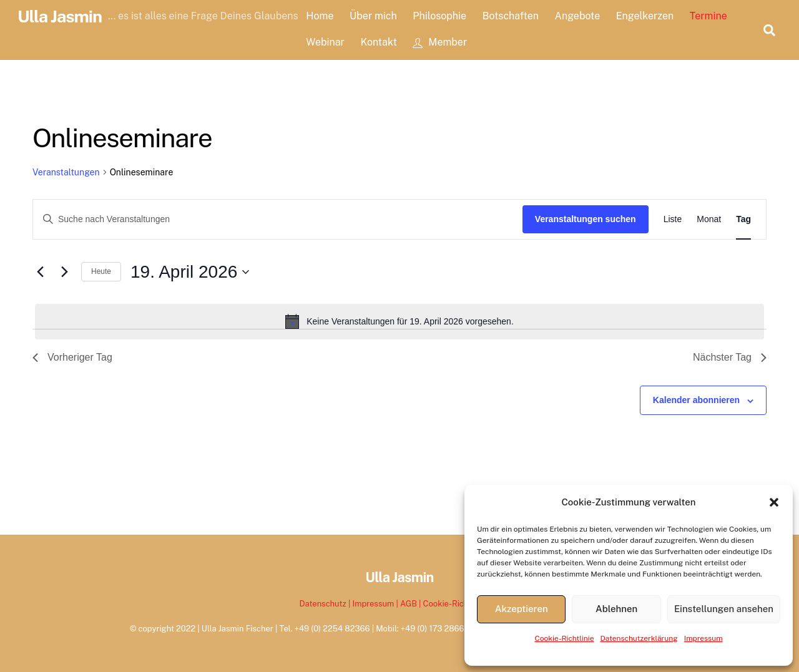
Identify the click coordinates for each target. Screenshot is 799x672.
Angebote (578, 16)
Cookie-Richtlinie (564, 638)
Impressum (703, 638)
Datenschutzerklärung (639, 638)
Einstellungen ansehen (724, 609)
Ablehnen (616, 609)
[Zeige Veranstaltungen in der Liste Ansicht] (673, 219)
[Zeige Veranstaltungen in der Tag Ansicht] (743, 219)
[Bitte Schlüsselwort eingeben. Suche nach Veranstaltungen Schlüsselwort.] (278, 219)
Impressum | (376, 604)
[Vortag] (40, 272)
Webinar (325, 42)
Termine (708, 16)
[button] (774, 502)
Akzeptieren (522, 609)
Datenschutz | (326, 604)
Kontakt (378, 42)
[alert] (399, 321)
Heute (101, 271)
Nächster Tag (730, 357)
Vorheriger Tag (72, 357)
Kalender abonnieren (696, 400)
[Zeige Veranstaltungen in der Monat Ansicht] (709, 219)
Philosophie (439, 16)
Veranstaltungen (66, 172)
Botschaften (511, 16)
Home (320, 16)
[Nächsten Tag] (64, 272)
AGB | (412, 604)
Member (440, 42)
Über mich (373, 16)
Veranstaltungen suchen (586, 219)
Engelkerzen (645, 16)
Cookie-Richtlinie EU (462, 604)
